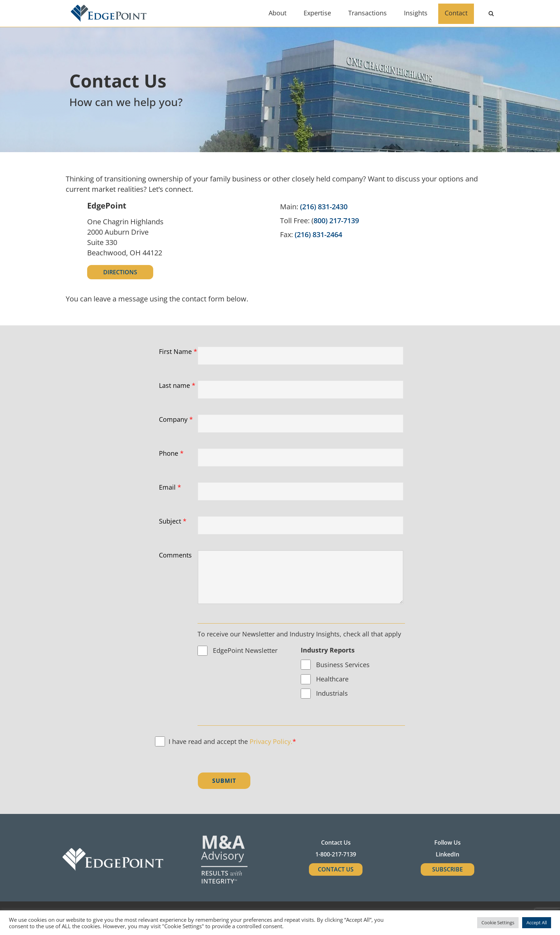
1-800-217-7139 (336, 854)
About (277, 13)
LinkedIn (447, 854)
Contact (456, 13)
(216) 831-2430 (324, 207)
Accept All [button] (537, 922)
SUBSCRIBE (447, 869)
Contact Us (336, 869)
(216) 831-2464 (318, 234)
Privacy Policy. (271, 741)
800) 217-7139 (336, 221)
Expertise (317, 13)
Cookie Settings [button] (498, 922)
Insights (416, 13)
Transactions (367, 13)
